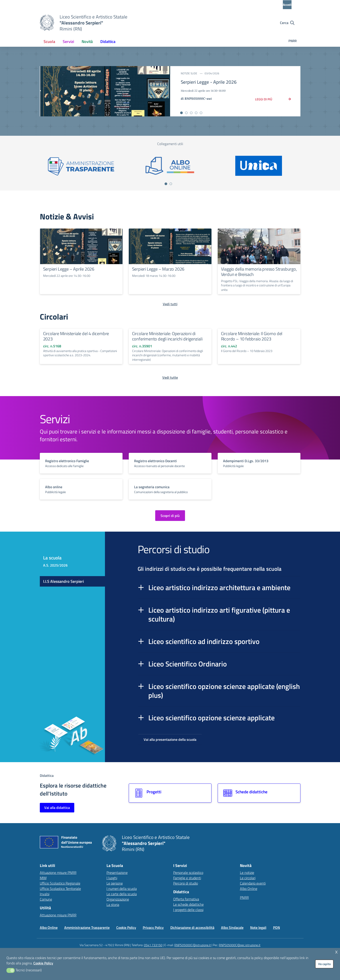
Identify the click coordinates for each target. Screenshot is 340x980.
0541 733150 (153, 945)
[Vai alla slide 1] (181, 113)
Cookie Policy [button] (43, 963)
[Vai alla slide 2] (186, 113)
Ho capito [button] (324, 964)
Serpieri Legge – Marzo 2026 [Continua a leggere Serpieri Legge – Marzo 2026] (158, 269)
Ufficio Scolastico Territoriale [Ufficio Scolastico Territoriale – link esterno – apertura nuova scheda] (60, 889)
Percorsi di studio (186, 883)
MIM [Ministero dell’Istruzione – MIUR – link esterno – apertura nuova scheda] (43, 878)
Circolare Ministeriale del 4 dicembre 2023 (76, 336)
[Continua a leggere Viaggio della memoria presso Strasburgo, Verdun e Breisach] (259, 246)
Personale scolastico (188, 873)
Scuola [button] (49, 42)
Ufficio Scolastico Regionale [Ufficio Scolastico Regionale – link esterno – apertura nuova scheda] (60, 883)
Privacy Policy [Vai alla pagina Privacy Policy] (153, 927)
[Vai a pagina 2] (171, 184)
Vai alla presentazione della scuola (170, 739)
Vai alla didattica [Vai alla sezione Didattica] (57, 808)
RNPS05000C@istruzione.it (193, 945)
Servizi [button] (68, 42)
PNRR (293, 41)
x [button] (336, 951)
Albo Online (249, 889)
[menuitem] (49, 42)
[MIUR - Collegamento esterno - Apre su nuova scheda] (64, 4)
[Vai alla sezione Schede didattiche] (259, 793)
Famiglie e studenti (187, 878)
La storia (113, 905)
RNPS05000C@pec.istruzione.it (240, 945)
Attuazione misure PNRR (58, 873)
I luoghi (112, 878)
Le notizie (247, 873)
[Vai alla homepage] (47, 23)
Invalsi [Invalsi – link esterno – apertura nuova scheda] (45, 894)
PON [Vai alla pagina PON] (277, 927)
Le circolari (248, 878)
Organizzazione (118, 899)
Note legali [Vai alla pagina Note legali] (258, 927)
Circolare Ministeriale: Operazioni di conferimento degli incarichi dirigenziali (167, 336)
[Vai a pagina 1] (166, 184)
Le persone (115, 883)
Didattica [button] (108, 42)
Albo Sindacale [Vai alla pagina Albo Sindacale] (232, 927)
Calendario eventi (253, 883)
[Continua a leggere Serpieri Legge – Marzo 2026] (170, 246)
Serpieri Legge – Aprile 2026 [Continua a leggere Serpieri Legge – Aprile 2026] (69, 269)
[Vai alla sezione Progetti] (170, 793)
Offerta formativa (186, 899)
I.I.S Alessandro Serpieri (63, 581)
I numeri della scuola (122, 889)
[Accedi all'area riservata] (291, 5)
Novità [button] (87, 42)
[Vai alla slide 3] (191, 113)
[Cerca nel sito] (287, 23)
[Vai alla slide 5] (201, 113)
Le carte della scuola (122, 894)
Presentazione (117, 873)
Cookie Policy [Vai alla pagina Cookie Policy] (126, 927)
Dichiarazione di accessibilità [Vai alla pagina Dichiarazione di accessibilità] (192, 927)
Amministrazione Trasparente (87, 927)
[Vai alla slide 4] (196, 113)
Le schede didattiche (188, 904)
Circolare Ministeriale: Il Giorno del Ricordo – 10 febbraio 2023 (252, 336)
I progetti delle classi (188, 910)
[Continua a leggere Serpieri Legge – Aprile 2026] (81, 246)
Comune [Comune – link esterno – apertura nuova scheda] (46, 899)
